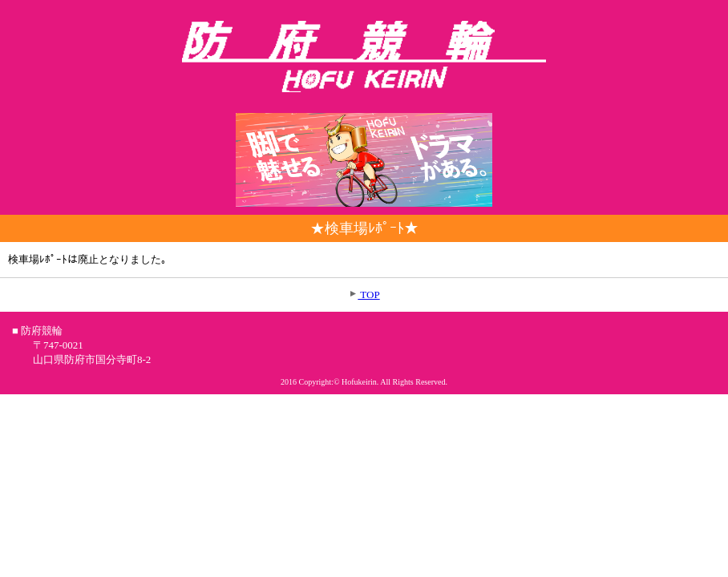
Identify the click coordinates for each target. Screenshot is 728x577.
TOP (368, 295)
